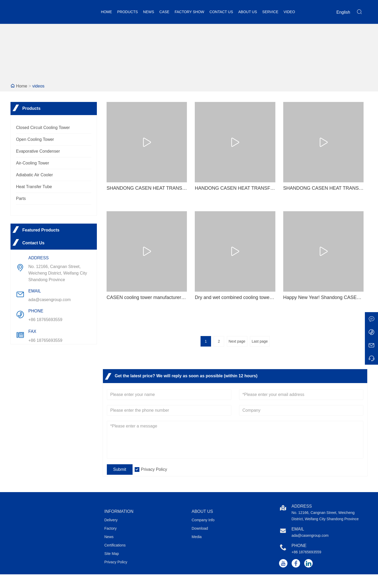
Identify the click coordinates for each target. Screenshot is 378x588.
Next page (237, 341)
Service (270, 12)
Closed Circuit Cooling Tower (43, 128)
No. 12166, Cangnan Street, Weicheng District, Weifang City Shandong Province (58, 273)
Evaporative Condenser (38, 151)
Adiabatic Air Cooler (35, 175)
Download (200, 528)
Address (302, 506)
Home (107, 12)
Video (289, 12)
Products (128, 12)
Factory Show (189, 12)
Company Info (203, 520)
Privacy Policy (154, 469)
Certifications (115, 545)
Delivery (111, 520)
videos (38, 86)
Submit (120, 469)
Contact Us (221, 12)
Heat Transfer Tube (34, 187)
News (149, 12)
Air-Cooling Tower (33, 163)
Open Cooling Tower (35, 139)
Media (197, 537)
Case (164, 12)
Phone (299, 546)
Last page (260, 341)
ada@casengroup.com (49, 300)
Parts (21, 198)
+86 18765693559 (45, 320)
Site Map (112, 554)
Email (298, 529)
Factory (111, 528)
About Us (248, 12)
